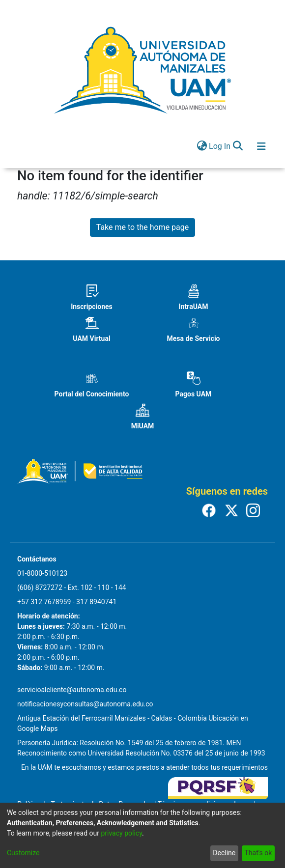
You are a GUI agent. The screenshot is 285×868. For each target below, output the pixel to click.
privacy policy (121, 833)
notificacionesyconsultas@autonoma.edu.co (85, 704)
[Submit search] (238, 146)
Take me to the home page (143, 227)
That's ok (258, 853)
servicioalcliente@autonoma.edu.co (72, 690)
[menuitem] (202, 146)
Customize (23, 853)
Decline (224, 853)
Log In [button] (220, 146)
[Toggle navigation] (261, 146)
